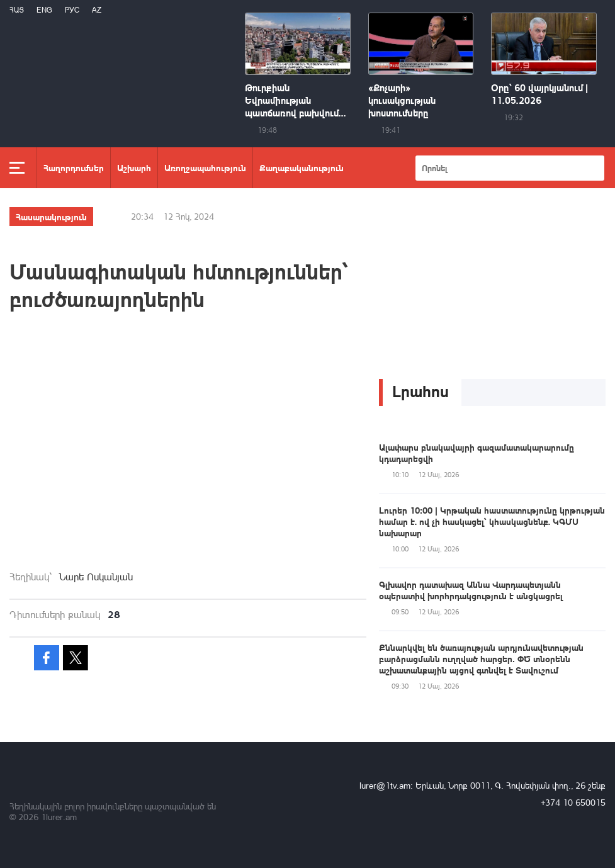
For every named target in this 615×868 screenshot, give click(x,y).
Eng (44, 10)
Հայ (17, 10)
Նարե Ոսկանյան (96, 577)
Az (97, 10)
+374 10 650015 (573, 802)
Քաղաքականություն (302, 167)
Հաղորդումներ (74, 167)
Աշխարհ (134, 167)
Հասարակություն (51, 217)
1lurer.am (59, 817)
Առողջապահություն (205, 167)
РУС (72, 10)
